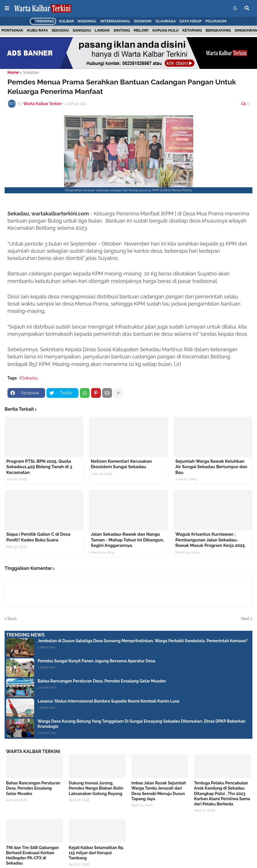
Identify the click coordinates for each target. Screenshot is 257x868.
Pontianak (12, 30)
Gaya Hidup (191, 21)
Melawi (141, 30)
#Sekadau (29, 378)
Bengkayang (218, 30)
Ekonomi (143, 21)
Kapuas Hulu (166, 30)
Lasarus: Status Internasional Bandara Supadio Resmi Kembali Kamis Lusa (108, 701)
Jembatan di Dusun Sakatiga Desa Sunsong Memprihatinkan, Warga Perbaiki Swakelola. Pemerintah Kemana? (143, 641)
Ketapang (192, 30)
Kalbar (66, 21)
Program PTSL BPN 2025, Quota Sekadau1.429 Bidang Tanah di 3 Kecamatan (39, 467)
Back (12, 619)
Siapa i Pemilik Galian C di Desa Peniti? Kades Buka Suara (38, 537)
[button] (7, 8)
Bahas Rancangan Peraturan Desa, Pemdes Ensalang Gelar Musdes (102, 681)
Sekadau (60, 30)
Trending (43, 21)
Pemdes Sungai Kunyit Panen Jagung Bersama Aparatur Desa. (97, 661)
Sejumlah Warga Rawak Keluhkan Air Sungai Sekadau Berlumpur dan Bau (211, 467)
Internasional (115, 21)
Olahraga (166, 21)
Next (245, 619)
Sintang (122, 30)
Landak (102, 30)
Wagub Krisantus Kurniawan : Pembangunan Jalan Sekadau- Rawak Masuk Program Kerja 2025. (211, 540)
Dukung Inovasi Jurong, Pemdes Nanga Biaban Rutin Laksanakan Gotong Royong (96, 788)
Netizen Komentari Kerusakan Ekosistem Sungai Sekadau (121, 464)
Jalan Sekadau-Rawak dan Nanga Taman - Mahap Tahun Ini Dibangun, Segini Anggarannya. (127, 540)
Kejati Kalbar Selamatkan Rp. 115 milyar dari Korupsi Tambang (96, 853)
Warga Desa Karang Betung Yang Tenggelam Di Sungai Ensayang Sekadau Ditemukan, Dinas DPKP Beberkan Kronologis (142, 724)
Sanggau (82, 30)
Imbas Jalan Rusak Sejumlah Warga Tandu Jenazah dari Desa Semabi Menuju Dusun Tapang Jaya (159, 791)
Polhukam (216, 21)
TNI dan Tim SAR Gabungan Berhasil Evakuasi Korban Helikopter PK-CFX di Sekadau (32, 856)
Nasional (87, 21)
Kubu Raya (37, 30)
